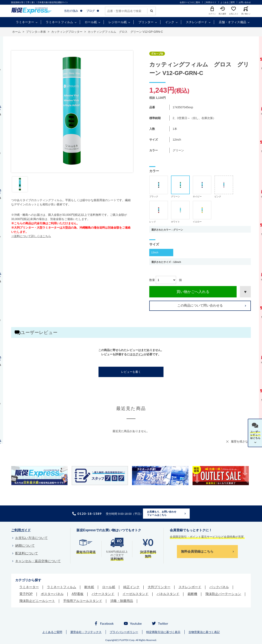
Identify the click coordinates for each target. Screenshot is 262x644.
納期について (25, 546)
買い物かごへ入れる (193, 292)
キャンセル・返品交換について (38, 561)
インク (170, 22)
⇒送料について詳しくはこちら (31, 236)
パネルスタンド (168, 594)
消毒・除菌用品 (122, 601)
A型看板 (78, 594)
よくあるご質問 (227, 2)
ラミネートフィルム (59, 22)
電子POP (26, 594)
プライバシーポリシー (124, 632)
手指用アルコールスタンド (83, 601)
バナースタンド (103, 594)
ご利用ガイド (210, 2)
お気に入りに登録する (245, 292)
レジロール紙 (118, 22)
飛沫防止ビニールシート (37, 601)
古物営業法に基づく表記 (204, 632)
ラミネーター (25, 22)
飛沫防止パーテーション (223, 594)
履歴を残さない (241, 441)
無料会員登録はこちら (197, 551)
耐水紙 (89, 587)
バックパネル (219, 587)
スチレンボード (196, 22)
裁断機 (192, 594)
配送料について (27, 553)
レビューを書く (131, 372)
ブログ (91, 11)
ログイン (138, 354)
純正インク (131, 587)
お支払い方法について (31, 538)
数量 (152, 280)
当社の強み (71, 11)
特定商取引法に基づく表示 (163, 632)
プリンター (146, 22)
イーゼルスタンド (135, 594)
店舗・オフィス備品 (232, 22)
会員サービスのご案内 (190, 2)
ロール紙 (91, 22)
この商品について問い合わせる (200, 305)
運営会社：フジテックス (86, 632)
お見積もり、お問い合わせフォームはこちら (162, 513)
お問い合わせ (245, 2)
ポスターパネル (52, 594)
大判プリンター (159, 587)
